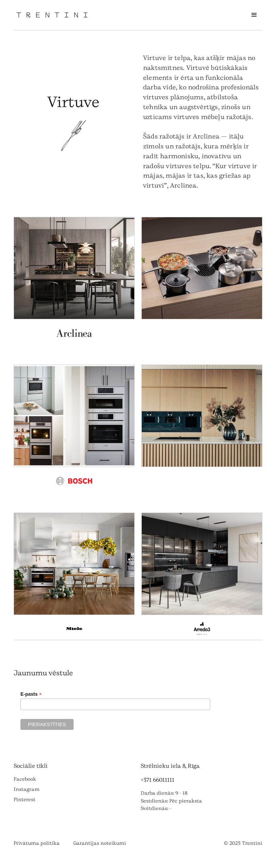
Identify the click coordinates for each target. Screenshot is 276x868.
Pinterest (25, 800)
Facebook (25, 779)
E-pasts (31, 694)
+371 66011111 (158, 780)
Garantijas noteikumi (100, 843)
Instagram (27, 789)
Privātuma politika (37, 843)
